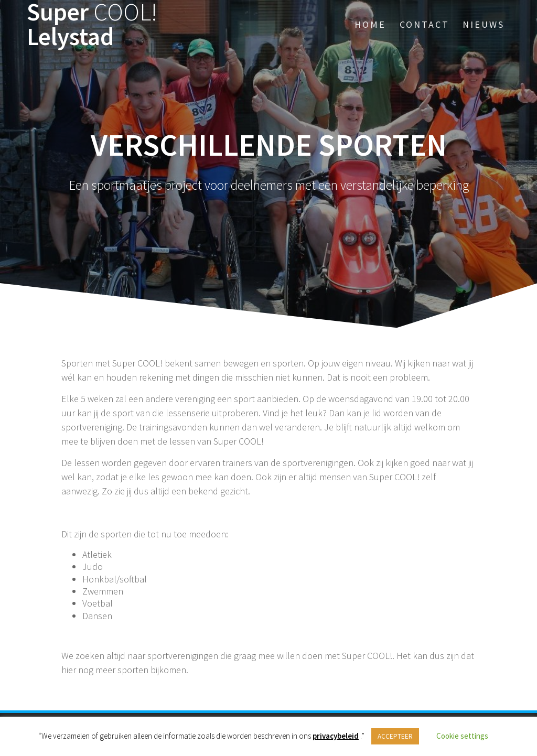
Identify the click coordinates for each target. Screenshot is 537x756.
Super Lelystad (92, 25)
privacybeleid (336, 736)
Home (370, 24)
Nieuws (484, 24)
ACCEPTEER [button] (395, 736)
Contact (425, 24)
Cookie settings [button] (462, 736)
